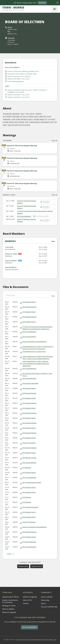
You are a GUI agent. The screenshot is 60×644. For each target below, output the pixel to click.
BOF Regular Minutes (29, 393)
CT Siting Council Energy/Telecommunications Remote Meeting (35, 212)
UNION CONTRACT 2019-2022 (18, 79)
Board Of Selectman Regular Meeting (27, 202)
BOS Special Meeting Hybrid (32, 482)
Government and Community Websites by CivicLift (32, 640)
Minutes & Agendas (9, 612)
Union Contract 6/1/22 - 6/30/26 (19, 76)
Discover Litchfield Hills (49, 607)
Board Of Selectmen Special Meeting (26, 220)
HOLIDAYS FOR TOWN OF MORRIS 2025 (22, 74)
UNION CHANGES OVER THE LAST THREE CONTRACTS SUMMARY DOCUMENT (27, 91)
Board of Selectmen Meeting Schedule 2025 (23, 71)
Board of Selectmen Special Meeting (35, 342)
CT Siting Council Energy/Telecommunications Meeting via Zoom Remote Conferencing (37, 328)
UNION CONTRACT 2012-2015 (18, 95)
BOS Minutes (27, 468)
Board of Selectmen (29, 443)
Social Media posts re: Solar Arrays (34, 351)
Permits (26, 603)
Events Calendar (47, 597)
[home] (13, 9)
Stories (43, 603)
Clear (53, 296)
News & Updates (8, 609)
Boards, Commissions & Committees (10, 601)
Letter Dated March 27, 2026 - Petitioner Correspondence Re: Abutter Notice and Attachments (36, 364)
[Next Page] (10, 554)
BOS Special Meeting (24, 216)
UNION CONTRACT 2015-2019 (18, 97)
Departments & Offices (11, 597)
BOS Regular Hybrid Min (30, 383)
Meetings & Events (9, 606)
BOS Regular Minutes (30, 307)
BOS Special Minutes (29, 332)
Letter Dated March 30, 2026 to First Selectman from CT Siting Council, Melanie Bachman (38, 357)
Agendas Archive (37, 566)
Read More (42, 3)
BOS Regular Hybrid (29, 302)
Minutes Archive (23, 566)
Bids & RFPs (27, 600)
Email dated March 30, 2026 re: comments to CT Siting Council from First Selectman (38, 348)
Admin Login (53, 640)
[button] (54, 9)
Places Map (45, 600)
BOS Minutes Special (29, 458)
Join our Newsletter (29, 627)
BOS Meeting (27, 502)
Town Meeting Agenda (15, 81)
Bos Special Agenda (29, 337)
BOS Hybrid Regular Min (30, 507)
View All (54, 141)
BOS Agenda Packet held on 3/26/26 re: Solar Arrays (37, 375)
